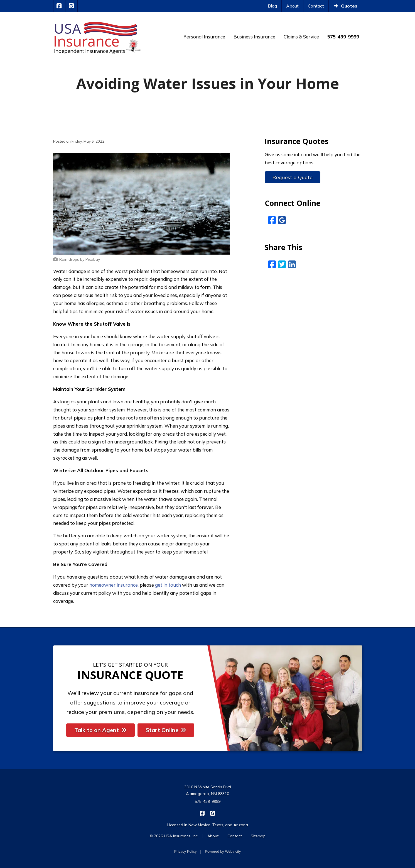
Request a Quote (293, 177)
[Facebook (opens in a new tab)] (272, 220)
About (292, 6)
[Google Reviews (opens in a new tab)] (282, 220)
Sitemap (258, 836)
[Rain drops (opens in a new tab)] (69, 259)
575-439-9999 (208, 801)
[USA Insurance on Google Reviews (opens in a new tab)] (72, 6)
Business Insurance (254, 37)
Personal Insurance (204, 37)
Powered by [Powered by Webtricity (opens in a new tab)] (223, 851)
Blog (272, 6)
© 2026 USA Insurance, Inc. (174, 836)
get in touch (168, 585)
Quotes (345, 6)
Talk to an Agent (100, 730)
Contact (316, 6)
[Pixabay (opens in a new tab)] (93, 259)
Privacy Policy (186, 851)
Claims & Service (301, 37)
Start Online (166, 730)
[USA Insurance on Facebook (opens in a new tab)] (59, 6)
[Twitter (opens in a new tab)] (282, 264)
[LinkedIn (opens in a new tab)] (292, 264)
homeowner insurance (114, 585)
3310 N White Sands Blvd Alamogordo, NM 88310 (208, 790)
